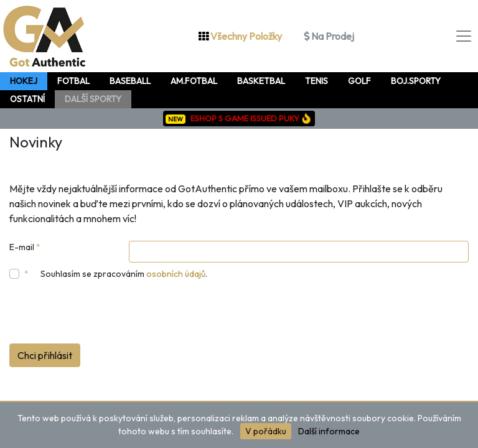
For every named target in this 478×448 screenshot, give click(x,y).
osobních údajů (176, 274)
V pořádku (266, 431)
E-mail (25, 247)
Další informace (329, 431)
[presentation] (104, 314)
